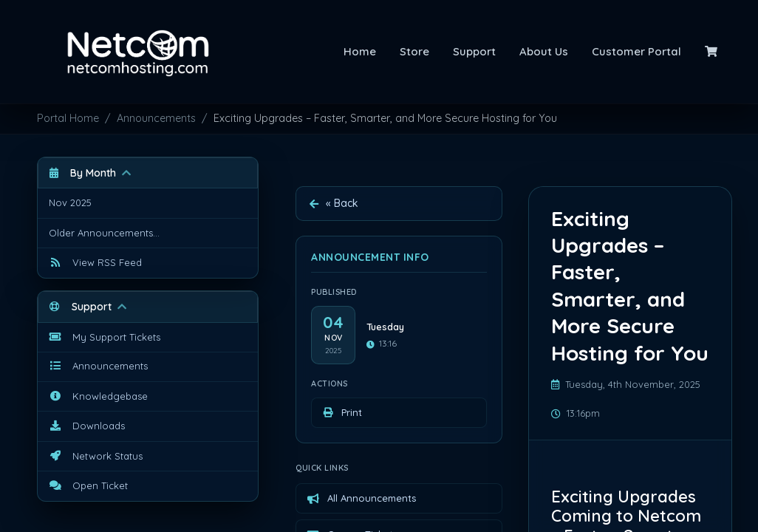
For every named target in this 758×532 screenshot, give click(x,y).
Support (474, 51)
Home (360, 51)
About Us (544, 51)
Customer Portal (636, 51)
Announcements (156, 118)
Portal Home (68, 118)
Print (342, 412)
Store (414, 51)
